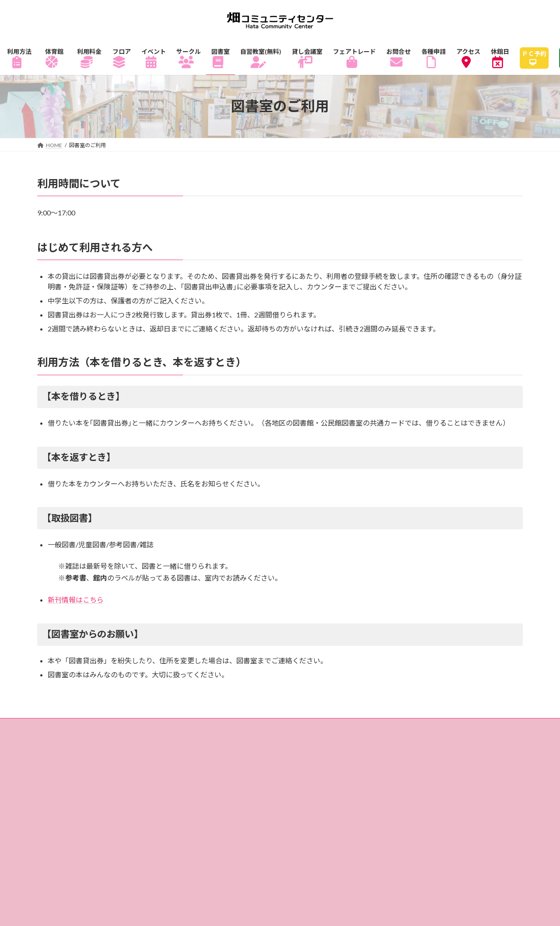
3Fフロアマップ (75, 742)
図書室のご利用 (274, 742)
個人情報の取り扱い (82, 768)
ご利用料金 (251, 730)
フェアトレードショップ (89, 755)
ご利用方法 (114, 730)
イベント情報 (148, 742)
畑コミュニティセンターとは (302, 755)
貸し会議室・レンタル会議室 (456, 742)
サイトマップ (216, 768)
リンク (273, 768)
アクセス (169, 755)
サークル (209, 742)
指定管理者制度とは (408, 755)
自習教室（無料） (353, 742)
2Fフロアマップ (466, 730)
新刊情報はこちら (76, 600)
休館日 (219, 755)
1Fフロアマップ (389, 730)
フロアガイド (316, 730)
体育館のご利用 (182, 730)
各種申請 (154, 768)
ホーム (60, 730)
